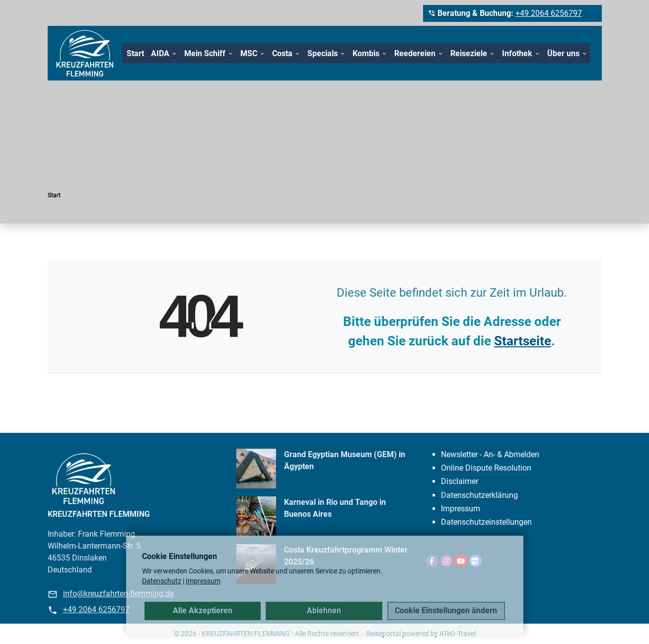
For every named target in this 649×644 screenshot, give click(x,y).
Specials (323, 53)
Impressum (461, 509)
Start (135, 53)
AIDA (160, 53)
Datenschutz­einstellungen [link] (486, 522)
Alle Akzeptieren (203, 610)
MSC (249, 53)
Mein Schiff (205, 53)
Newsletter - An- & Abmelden (490, 454)
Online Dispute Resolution (486, 468)
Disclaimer (460, 481)
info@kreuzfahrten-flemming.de (118, 594)
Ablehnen (324, 610)
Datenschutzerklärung (479, 495)
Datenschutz (162, 581)
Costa (282, 53)
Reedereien (415, 53)
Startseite (523, 341)
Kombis (366, 53)
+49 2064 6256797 (549, 13)
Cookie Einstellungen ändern (446, 610)
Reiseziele (469, 53)
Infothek (517, 53)
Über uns (563, 53)
